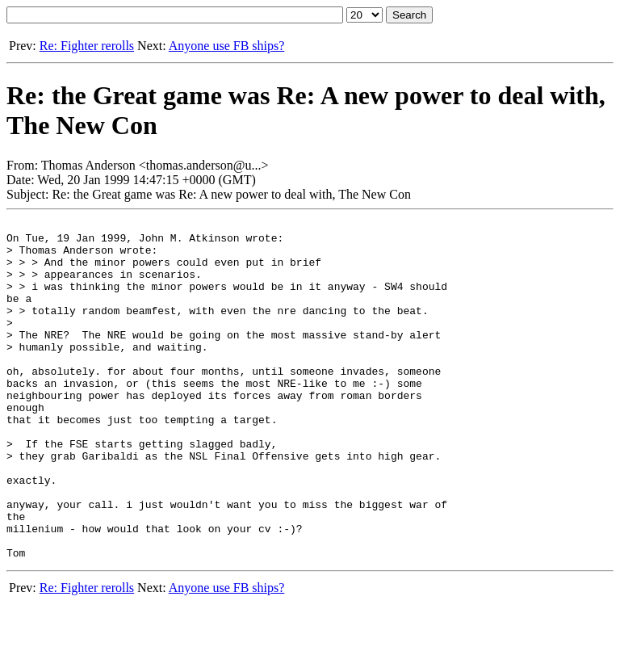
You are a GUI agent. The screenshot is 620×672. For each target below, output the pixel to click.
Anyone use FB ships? (227, 46)
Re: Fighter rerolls (87, 46)
